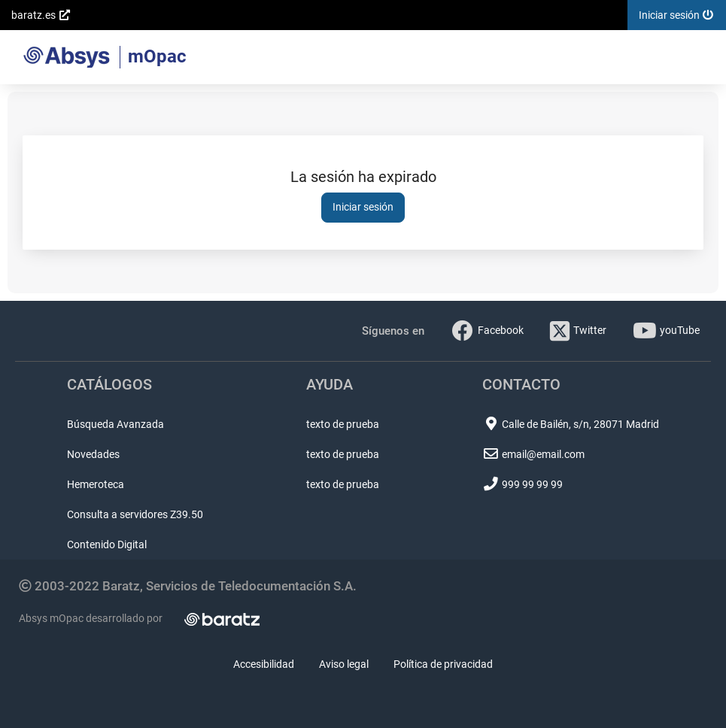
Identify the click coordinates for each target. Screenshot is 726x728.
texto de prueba (343, 424)
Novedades (93, 454)
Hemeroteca (96, 484)
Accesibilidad (264, 664)
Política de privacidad (443, 664)
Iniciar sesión (363, 207)
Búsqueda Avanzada (115, 424)
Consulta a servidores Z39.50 (135, 514)
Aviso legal (344, 664)
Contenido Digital (107, 544)
